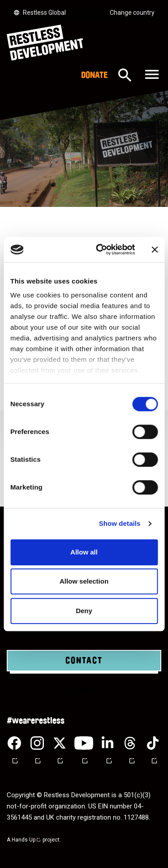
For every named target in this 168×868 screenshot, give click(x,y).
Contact (84, 661)
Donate (94, 75)
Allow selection (84, 581)
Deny (84, 611)
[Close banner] (155, 249)
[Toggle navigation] (151, 75)
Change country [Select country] (132, 13)
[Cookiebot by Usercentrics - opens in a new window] (100, 249)
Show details (120, 523)
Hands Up (26, 840)
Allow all (84, 552)
